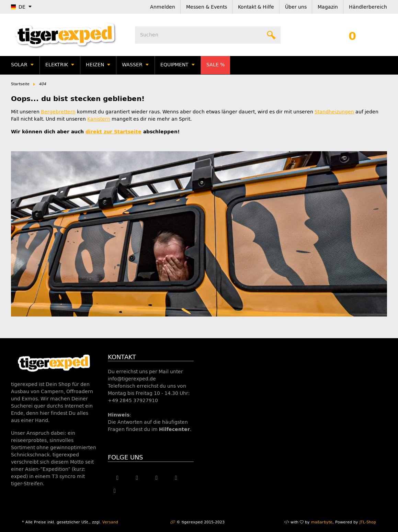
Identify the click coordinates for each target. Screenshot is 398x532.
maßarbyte (322, 522)
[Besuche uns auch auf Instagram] (176, 478)
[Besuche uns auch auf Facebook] (118, 478)
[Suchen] (208, 35)
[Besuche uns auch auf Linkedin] (115, 491)
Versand (110, 522)
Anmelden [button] (163, 7)
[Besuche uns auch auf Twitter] (137, 478)
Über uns (296, 7)
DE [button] (18, 7)
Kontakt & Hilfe (256, 7)
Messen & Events (207, 7)
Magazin (328, 7)
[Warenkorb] (352, 35)
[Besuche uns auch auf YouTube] (157, 478)
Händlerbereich (368, 7)
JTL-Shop (368, 522)
